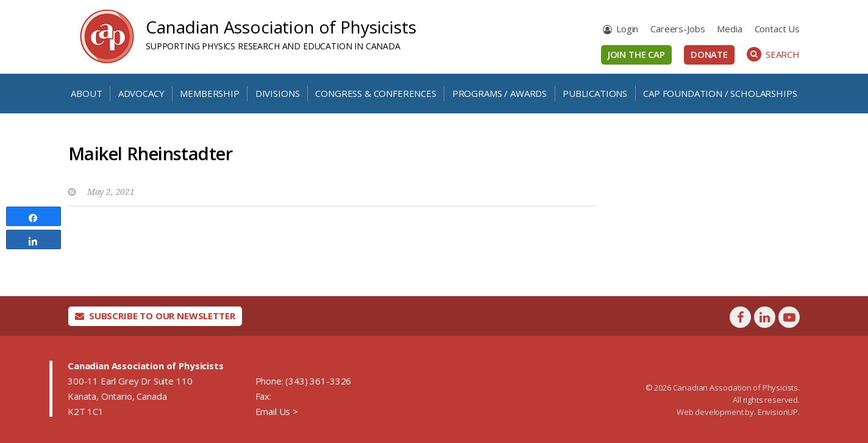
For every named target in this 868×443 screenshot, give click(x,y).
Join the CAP (636, 54)
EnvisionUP (778, 412)
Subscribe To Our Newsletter (155, 316)
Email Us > (277, 411)
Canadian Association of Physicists (281, 27)
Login (627, 29)
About (86, 93)
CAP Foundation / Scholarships (720, 93)
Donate (709, 54)
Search (773, 54)
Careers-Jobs (678, 29)
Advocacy (141, 93)
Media (729, 29)
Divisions (278, 93)
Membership (209, 93)
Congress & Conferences (375, 93)
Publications (595, 93)
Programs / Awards (500, 93)
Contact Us (777, 29)
